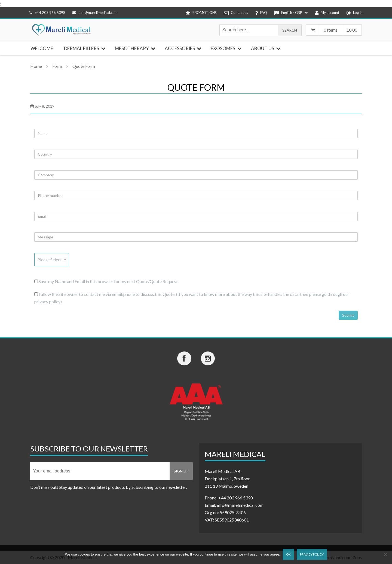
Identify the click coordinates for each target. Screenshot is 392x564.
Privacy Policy (312, 554)
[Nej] (385, 554)
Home (36, 66)
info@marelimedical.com (95, 13)
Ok (288, 554)
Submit (348, 315)
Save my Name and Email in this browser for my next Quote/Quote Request (106, 281)
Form (57, 66)
